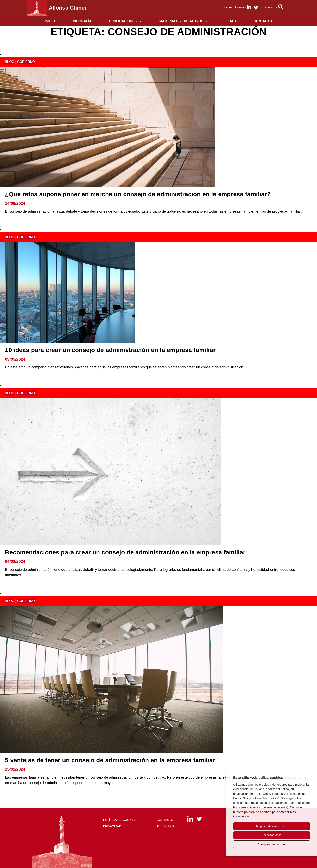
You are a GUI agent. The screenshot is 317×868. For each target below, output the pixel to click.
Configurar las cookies (272, 844)
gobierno (26, 62)
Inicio (50, 21)
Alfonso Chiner (68, 8)
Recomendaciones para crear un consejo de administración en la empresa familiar (125, 552)
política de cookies (258, 812)
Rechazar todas (272, 835)
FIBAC (231, 21)
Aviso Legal (166, 826)
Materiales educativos (181, 21)
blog (10, 62)
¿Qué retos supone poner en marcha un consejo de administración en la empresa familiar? (138, 194)
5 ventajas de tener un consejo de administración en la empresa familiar (110, 760)
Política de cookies (120, 820)
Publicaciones (123, 21)
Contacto (263, 21)
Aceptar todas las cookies (272, 826)
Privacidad (112, 826)
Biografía (82, 21)
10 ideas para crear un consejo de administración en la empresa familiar (110, 350)
